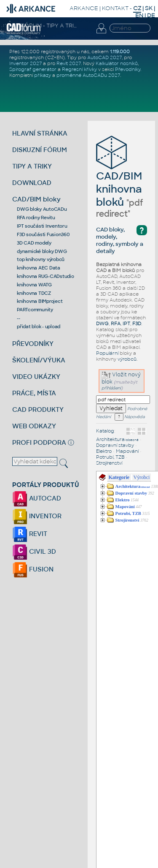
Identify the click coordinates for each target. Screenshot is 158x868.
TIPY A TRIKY (32, 166)
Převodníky (128, 69)
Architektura (117, 439)
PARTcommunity (35, 310)
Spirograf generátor (33, 69)
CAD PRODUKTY (38, 410)
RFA (116, 324)
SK (149, 8)
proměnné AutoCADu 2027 (88, 75)
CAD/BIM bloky (36, 199)
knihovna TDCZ (34, 293)
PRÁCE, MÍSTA (34, 393)
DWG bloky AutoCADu (42, 209)
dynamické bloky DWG (42, 251)
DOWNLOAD (32, 183)
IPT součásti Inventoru (42, 226)
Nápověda (130, 417)
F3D (137, 324)
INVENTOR (37, 516)
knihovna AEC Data (39, 268)
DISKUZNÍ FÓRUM (40, 150)
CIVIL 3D (34, 551)
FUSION (33, 569)
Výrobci (142, 477)
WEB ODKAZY (34, 426)
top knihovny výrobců (41, 259)
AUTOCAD (37, 498)
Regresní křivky (79, 69)
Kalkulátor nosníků (117, 63)
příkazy (43, 75)
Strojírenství (109, 463)
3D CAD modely (34, 243)
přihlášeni (111, 388)
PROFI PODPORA (39, 442)
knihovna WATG (34, 285)
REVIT (30, 534)
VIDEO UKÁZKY (36, 377)
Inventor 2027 (25, 63)
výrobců (127, 359)
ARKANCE (84, 8)
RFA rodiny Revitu (36, 218)
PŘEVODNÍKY (33, 344)
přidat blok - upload (39, 327)
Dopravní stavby (115, 445)
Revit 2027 (69, 63)
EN (139, 15)
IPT (126, 324)
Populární (107, 353)
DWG (102, 324)
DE (151, 15)
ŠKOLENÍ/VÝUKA (39, 360)
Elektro (104, 451)
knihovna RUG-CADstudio (46, 276)
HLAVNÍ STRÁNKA (40, 133)
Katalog (105, 431)
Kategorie (119, 477)
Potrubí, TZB (110, 457)
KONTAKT (115, 8)
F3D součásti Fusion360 (43, 234)
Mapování (127, 451)
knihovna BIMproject (40, 301)
